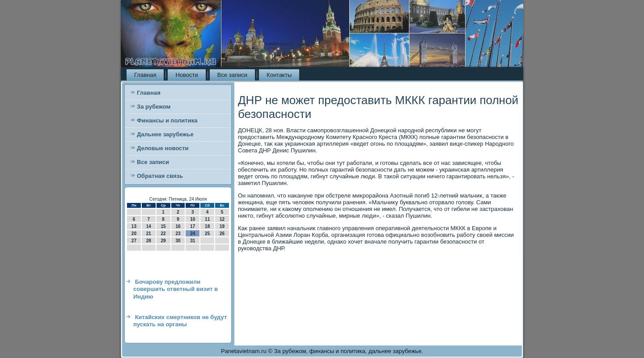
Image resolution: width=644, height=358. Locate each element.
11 (207, 219)
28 (149, 241)
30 (178, 241)
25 (207, 234)
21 (149, 234)
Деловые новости (163, 148)
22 (163, 234)
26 (222, 234)
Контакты (279, 75)
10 (193, 219)
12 (222, 219)
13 (134, 226)
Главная (145, 75)
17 (193, 226)
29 (163, 241)
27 (134, 241)
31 (193, 241)
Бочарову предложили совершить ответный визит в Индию (176, 289)
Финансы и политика (167, 120)
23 (178, 234)
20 (134, 234)
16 (178, 226)
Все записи (232, 75)
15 (163, 226)
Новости (186, 75)
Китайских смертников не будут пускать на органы (180, 321)
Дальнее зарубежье (165, 134)
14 (149, 226)
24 (193, 234)
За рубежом (154, 107)
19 (222, 226)
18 (207, 226)
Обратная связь (160, 176)
